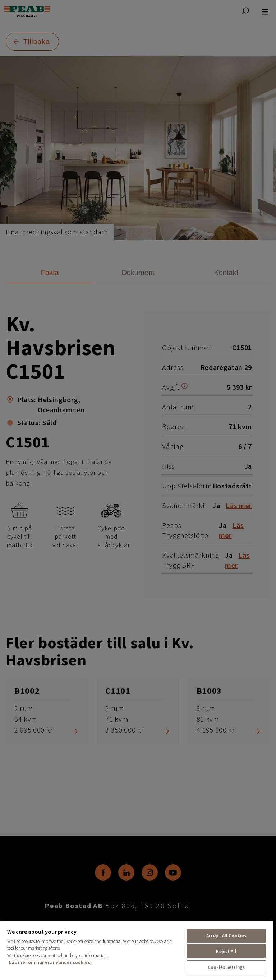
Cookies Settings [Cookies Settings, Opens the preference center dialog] (226, 967)
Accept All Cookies (226, 936)
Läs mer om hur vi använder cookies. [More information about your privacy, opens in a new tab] (50, 963)
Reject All (226, 951)
